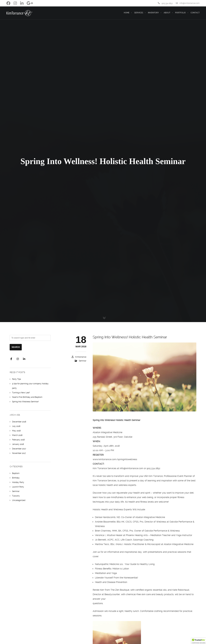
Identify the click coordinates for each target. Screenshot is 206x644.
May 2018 (16, 431)
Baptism (16, 473)
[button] (199, 641)
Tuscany (16, 496)
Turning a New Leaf (21, 393)
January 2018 (18, 444)
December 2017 (19, 449)
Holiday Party (18, 482)
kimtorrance (81, 357)
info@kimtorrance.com (188, 3)
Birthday (16, 478)
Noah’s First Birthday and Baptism (27, 397)
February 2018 (18, 440)
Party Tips (16, 379)
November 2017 (19, 453)
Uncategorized (19, 500)
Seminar (83, 361)
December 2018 (19, 422)
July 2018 (16, 426)
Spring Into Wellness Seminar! (25, 402)
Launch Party (18, 487)
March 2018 (17, 435)
